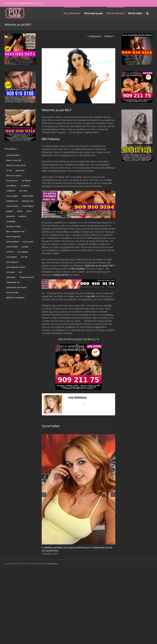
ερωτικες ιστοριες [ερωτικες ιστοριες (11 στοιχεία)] (14, 226)
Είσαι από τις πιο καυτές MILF (100, 266)
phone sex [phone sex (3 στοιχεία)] (20, 171)
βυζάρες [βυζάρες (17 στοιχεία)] (10, 211)
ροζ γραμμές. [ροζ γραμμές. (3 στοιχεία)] (23, 252)
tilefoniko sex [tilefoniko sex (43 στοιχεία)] (28, 201)
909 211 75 (38, 3)
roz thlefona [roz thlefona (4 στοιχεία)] (11, 186)
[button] (147, 13)
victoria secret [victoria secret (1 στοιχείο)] (12, 206)
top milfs (91, 296)
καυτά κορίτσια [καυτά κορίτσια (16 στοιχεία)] (13, 242)
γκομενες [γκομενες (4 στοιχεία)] (23, 216)
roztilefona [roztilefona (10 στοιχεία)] (11, 191)
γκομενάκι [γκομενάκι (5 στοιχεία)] (11, 216)
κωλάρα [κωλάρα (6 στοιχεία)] (25, 247)
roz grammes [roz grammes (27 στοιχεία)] (12, 181)
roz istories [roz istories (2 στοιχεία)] (26, 181)
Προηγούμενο (95, 36)
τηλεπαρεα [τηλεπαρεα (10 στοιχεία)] (11, 277)
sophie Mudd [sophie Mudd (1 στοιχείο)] (28, 196)
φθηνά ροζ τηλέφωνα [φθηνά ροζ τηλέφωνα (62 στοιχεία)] (15, 298)
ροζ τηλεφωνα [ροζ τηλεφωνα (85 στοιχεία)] (12, 262)
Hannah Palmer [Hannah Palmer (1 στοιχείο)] (13, 155)
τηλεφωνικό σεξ (61, 275)
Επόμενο (109, 36)
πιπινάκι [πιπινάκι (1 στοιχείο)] (10, 252)
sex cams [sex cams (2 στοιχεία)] (23, 191)
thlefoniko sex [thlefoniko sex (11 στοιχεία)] (12, 201)
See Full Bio (76, 404)
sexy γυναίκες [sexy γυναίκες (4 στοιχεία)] (12, 196)
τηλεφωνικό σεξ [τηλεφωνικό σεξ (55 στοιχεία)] (13, 282)
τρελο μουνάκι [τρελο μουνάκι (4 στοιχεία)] (12, 293)
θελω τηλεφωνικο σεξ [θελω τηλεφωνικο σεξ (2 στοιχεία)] (15, 232)
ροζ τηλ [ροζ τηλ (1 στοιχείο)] (24, 257)
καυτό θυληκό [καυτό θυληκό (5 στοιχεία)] (12, 247)
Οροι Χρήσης (52, 564)
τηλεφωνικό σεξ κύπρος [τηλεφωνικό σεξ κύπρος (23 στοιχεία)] (16, 287)
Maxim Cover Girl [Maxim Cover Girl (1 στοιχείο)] (14, 160)
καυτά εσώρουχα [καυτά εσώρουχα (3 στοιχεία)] (13, 237)
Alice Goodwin (78, 269)
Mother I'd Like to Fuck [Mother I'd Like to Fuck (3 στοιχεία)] (16, 165)
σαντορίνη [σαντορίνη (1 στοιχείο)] (11, 272)
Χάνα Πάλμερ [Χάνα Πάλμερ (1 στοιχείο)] (28, 206)
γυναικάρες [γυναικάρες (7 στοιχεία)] (11, 221)
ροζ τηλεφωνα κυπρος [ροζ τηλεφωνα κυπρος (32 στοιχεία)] (16, 267)
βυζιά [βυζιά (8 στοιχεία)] (29, 211)
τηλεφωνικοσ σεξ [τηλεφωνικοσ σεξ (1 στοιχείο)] (27, 277)
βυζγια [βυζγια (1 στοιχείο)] (20, 211)
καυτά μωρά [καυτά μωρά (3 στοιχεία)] (28, 242)
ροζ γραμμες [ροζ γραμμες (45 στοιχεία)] (12, 257)
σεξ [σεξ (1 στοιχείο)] (20, 272)
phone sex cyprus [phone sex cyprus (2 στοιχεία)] (14, 176)
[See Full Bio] (84, 404)
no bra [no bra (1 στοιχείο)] (9, 171)
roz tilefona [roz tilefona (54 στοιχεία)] (25, 186)
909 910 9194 (19, 3)
